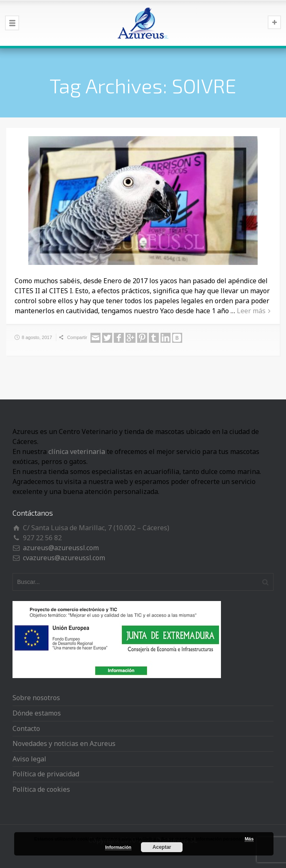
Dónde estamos (37, 713)
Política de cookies (41, 789)
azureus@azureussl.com (61, 548)
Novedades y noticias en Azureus (64, 743)
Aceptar (162, 847)
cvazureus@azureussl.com (64, 558)
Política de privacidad (46, 774)
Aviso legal (29, 759)
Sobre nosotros (36, 698)
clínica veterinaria (77, 451)
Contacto (26, 728)
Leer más (251, 311)
